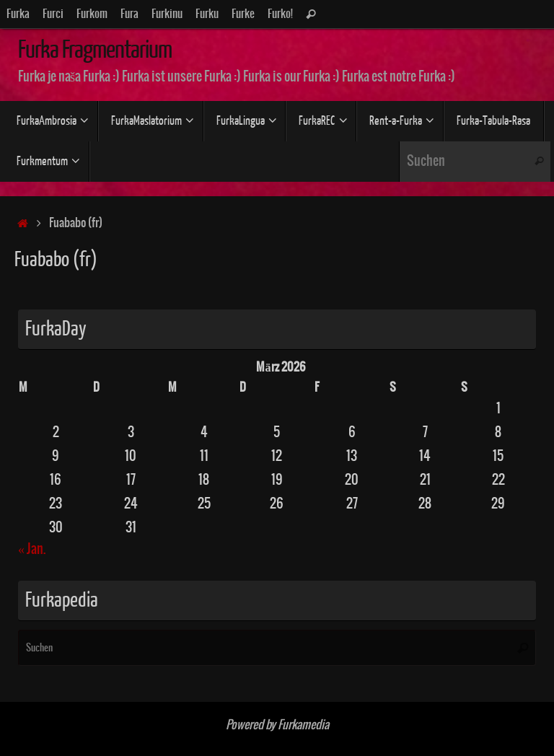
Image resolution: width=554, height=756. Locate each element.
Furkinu (167, 14)
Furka (18, 14)
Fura (129, 14)
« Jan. (32, 549)
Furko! (280, 14)
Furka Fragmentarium (94, 50)
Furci (53, 14)
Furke (243, 14)
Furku (207, 14)
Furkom (92, 14)
